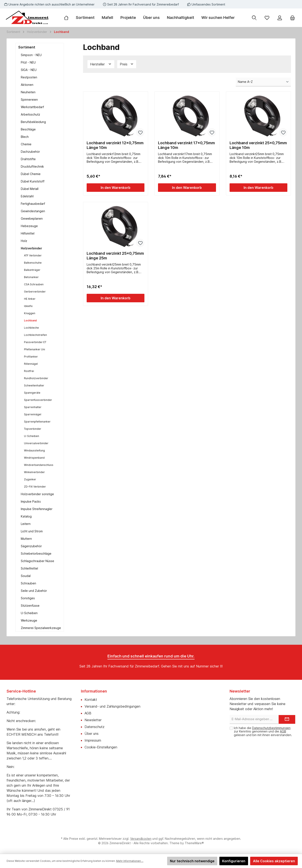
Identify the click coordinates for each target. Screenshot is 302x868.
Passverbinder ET (35, 342)
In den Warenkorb (116, 188)
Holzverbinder (31, 248)
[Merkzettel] (267, 18)
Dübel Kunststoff (33, 181)
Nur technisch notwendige (192, 861)
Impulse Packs (31, 501)
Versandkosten (141, 839)
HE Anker (30, 299)
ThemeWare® (194, 843)
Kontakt (91, 700)
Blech (25, 137)
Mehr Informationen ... (130, 861)
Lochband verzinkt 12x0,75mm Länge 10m (115, 145)
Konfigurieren (234, 861)
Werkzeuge (29, 620)
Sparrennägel (33, 414)
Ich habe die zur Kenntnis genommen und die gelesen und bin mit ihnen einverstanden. (263, 732)
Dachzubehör (30, 152)
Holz (24, 241)
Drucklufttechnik (32, 166)
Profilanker (31, 357)
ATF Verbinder (33, 255)
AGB (88, 713)
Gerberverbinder (35, 292)
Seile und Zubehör (34, 591)
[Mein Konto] (280, 18)
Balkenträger (32, 270)
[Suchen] (254, 18)
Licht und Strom (32, 531)
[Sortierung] (263, 82)
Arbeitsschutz (30, 114)
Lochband (30, 320)
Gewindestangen (33, 211)
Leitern (26, 524)
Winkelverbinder (34, 472)
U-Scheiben (32, 436)
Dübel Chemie (31, 174)
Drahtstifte (28, 159)
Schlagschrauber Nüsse (37, 561)
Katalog (26, 516)
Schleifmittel (29, 568)
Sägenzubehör (31, 546)
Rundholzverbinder (36, 378)
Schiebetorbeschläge (36, 553)
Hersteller (101, 64)
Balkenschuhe (33, 263)
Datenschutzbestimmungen (271, 728)
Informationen (94, 691)
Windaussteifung (34, 450)
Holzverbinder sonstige (37, 494)
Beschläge (28, 129)
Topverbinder (33, 429)
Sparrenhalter (33, 407)
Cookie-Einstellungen (101, 747)
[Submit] (287, 719)
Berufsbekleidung (33, 122)
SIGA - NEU (29, 70)
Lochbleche (31, 328)
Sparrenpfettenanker (37, 422)
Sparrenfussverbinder (38, 400)
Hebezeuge (29, 226)
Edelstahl (27, 196)
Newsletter (93, 720)
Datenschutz (95, 727)
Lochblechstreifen (35, 335)
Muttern (26, 539)
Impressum (93, 740)
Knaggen (30, 313)
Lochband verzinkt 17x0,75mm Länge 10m (186, 145)
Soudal (26, 576)
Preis (127, 64)
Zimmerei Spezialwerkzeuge (41, 628)
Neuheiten (28, 92)
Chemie (26, 144)
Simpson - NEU (31, 55)
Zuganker (30, 479)
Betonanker (31, 277)
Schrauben (28, 583)
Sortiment (27, 47)
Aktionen (27, 85)
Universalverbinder (36, 443)
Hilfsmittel (28, 233)
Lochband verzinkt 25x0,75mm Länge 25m (115, 256)
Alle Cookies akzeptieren (274, 861)
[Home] (68, 18)
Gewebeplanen (32, 218)
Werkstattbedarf (32, 107)
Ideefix (28, 306)
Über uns (92, 734)
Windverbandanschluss (39, 465)
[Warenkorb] (292, 18)
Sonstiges (28, 598)
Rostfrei (29, 371)
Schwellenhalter (34, 385)
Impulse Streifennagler (37, 509)
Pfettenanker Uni (35, 349)
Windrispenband (34, 458)
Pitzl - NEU (28, 62)
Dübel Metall (30, 189)
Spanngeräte (32, 393)
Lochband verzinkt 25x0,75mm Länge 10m (258, 145)
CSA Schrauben (34, 284)
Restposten (29, 77)
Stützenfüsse (30, 606)
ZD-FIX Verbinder (35, 487)
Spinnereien (29, 100)
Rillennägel (31, 364)
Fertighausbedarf (33, 204)
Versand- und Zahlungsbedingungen (112, 706)
